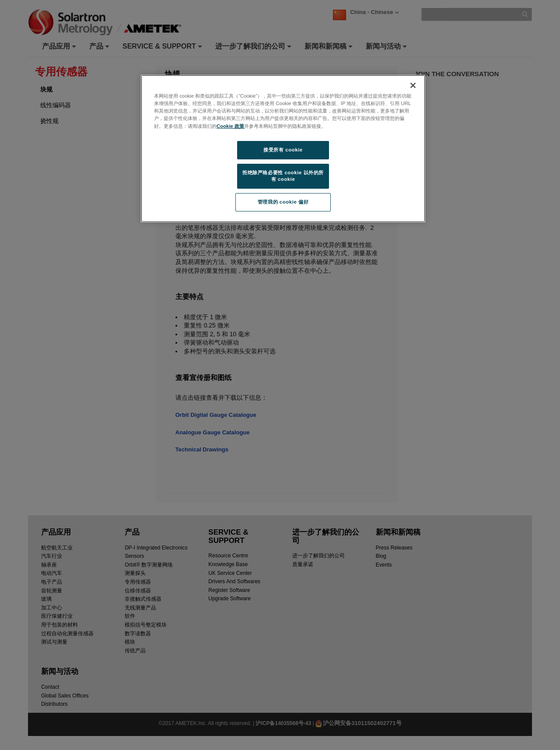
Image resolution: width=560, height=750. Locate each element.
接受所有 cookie (283, 150)
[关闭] (413, 85)
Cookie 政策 (230, 126)
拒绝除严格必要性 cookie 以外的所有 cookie (283, 176)
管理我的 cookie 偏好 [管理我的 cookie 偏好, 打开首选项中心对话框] (283, 202)
